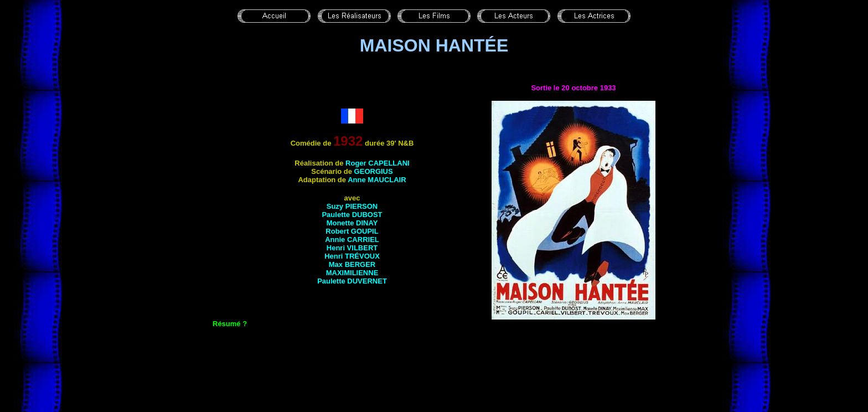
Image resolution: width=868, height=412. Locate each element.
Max (352, 264)
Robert (352, 231)
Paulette (352, 215)
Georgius (374, 171)
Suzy (352, 206)
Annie (352, 240)
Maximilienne (352, 273)
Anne (377, 180)
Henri (352, 248)
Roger (378, 163)
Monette (352, 223)
